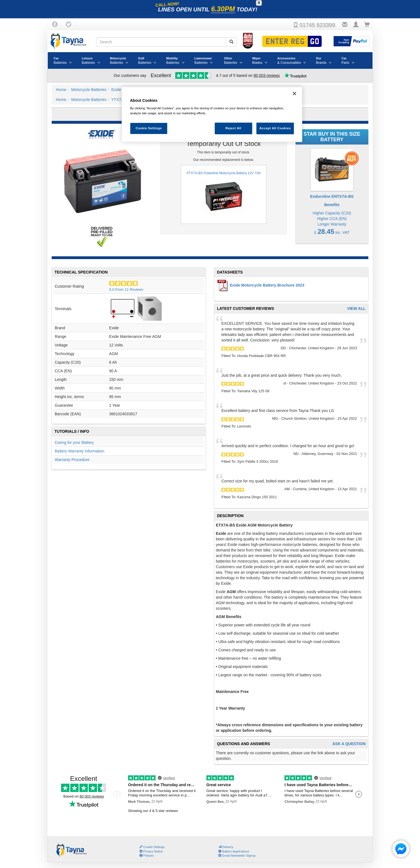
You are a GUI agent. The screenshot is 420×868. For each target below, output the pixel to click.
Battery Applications (234, 851)
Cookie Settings (154, 847)
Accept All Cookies (275, 128)
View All (356, 309)
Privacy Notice (151, 851)
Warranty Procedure (72, 460)
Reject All (233, 128)
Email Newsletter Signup (237, 856)
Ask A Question (349, 744)
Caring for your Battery (74, 442)
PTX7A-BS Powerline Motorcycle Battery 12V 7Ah (224, 194)
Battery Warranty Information (79, 451)
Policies (147, 856)
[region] (212, 114)
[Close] (294, 93)
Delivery (226, 847)
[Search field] (161, 42)
